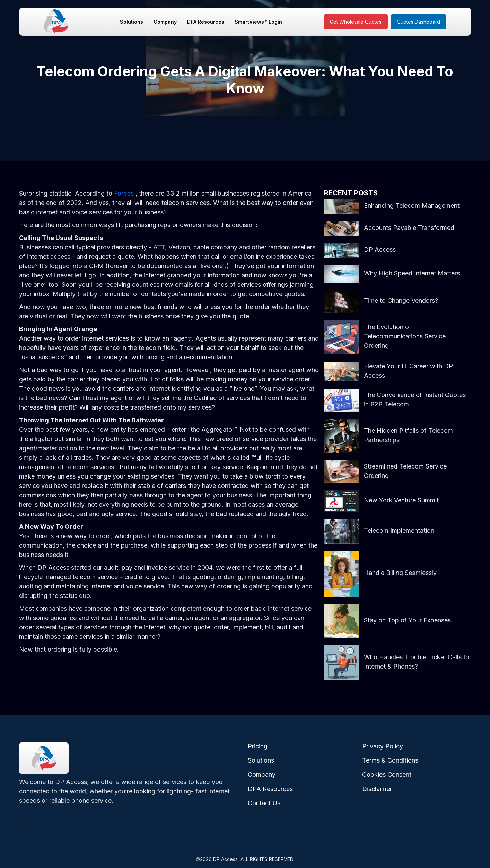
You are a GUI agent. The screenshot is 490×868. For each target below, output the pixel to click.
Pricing (258, 746)
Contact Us (264, 803)
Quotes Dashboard (418, 22)
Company (165, 22)
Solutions (132, 22)
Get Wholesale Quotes (356, 22)
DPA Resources (206, 22)
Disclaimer (377, 789)
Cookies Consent (387, 775)
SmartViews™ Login (258, 22)
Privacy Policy (383, 746)
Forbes (124, 193)
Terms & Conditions (390, 760)
